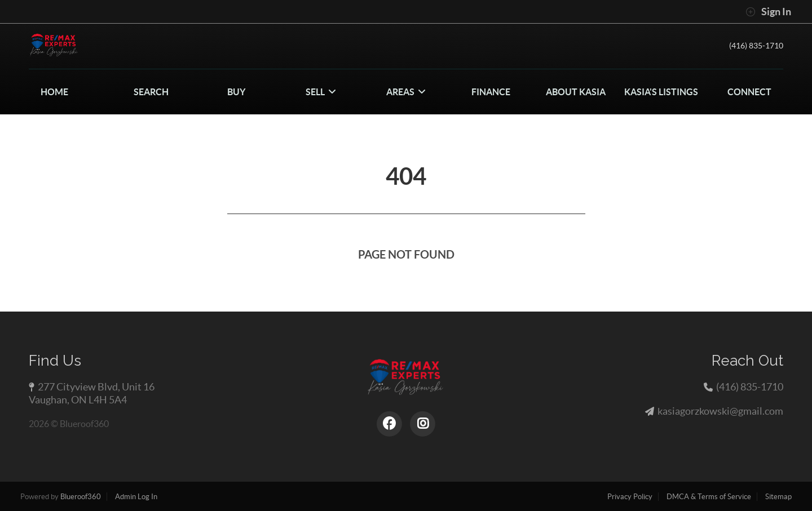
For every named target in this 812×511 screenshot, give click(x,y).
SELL (321, 92)
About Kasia (576, 92)
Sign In (768, 12)
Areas (406, 92)
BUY (236, 92)
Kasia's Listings (661, 92)
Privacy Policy (630, 497)
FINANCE (491, 92)
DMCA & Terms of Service (709, 497)
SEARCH (151, 92)
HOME (54, 92)
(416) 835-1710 (753, 46)
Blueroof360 (81, 497)
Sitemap (778, 497)
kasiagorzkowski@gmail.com (720, 411)
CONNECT (749, 92)
